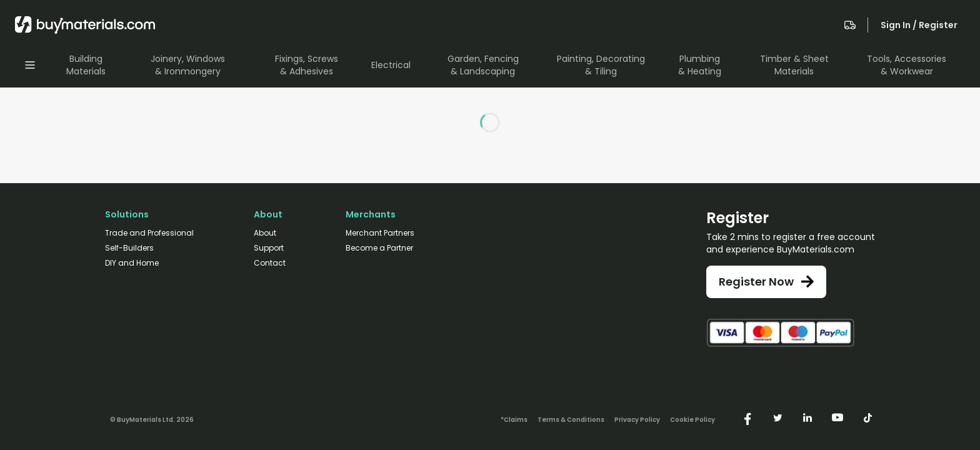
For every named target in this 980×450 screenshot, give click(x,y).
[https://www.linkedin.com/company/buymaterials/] (807, 417)
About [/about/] (265, 233)
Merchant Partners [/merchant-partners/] (380, 233)
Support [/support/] (269, 248)
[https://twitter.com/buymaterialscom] (777, 417)
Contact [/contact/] (270, 263)
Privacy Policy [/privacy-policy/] (637, 420)
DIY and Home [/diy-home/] (132, 263)
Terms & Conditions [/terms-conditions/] (571, 420)
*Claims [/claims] (514, 420)
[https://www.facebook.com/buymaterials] (747, 417)
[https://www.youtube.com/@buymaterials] (837, 417)
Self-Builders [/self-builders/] (129, 248)
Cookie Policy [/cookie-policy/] (692, 420)
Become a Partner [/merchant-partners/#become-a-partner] (379, 248)
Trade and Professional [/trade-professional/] (149, 233)
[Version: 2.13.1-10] (152, 417)
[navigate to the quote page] (850, 25)
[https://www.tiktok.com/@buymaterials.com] (867, 417)
